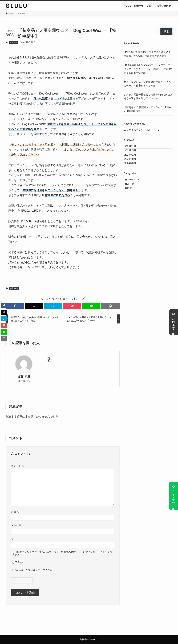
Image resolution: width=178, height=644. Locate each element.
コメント (18, 466)
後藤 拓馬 (24, 377)
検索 (166, 31)
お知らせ (13, 42)
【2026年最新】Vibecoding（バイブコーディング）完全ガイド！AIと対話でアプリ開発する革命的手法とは (148, 69)
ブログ (132, 211)
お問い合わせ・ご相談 (173, 322)
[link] (49, 360)
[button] (15, 306)
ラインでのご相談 (173, 496)
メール (16, 525)
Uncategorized (136, 196)
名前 (15, 512)
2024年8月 (133, 169)
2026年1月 (133, 148)
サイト (15, 539)
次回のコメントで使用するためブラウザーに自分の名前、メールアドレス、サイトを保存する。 (63, 554)
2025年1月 (133, 162)
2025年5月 (133, 155)
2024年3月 (133, 177)
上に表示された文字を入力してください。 (34, 570)
